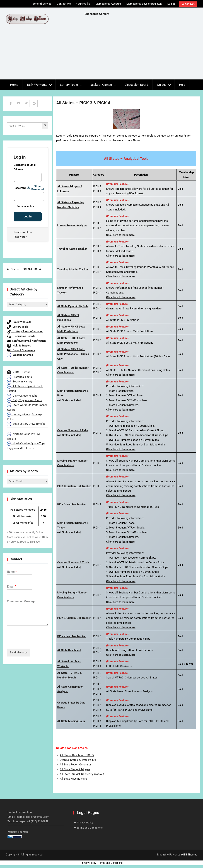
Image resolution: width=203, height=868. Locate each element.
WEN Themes (189, 855)
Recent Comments (21, 350)
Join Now (19, 232)
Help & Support (19, 346)
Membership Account (108, 4)
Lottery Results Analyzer (72, 226)
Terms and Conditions (90, 828)
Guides (162, 85)
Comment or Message (22, 601)
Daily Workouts (37, 85)
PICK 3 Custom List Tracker (74, 486)
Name (12, 572)
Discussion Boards (21, 336)
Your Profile (83, 4)
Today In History (20, 382)
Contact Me (64, 4)
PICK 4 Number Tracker (72, 636)
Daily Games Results (22, 396)
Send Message (19, 653)
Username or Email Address (25, 167)
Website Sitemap (20, 355)
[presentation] (34, 643)
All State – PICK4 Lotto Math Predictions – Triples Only (73, 354)
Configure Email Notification (26, 341)
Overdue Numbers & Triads (73, 562)
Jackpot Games (101, 85)
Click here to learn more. (121, 235)
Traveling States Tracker (72, 249)
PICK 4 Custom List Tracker (74, 618)
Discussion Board (136, 85)
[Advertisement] (144, 49)
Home (14, 85)
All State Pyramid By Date (73, 306)
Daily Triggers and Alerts (24, 400)
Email (12, 587)
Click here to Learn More (121, 655)
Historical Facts (19, 377)
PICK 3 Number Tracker (72, 505)
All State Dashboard (69, 650)
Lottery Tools (69, 85)
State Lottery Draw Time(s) (26, 424)
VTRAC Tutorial (19, 372)
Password (20, 188)
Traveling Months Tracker (73, 270)
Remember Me (24, 206)
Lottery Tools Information (25, 331)
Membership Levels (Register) (144, 4)
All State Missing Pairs (71, 721)
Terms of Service (41, 4)
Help (182, 85)
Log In (171, 4)
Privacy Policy (85, 823)
